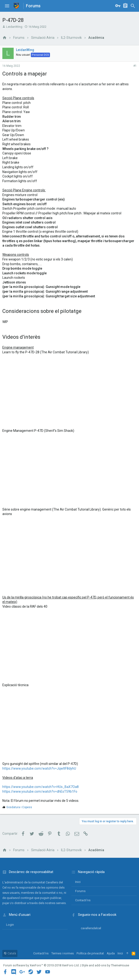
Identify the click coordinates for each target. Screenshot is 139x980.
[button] (7, 6)
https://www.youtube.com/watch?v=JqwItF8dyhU (39, 768)
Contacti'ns (83, 900)
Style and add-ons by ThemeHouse (105, 965)
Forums (80, 891)
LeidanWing (14, 27)
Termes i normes (63, 953)
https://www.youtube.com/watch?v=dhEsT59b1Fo (40, 791)
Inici (78, 882)
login (10, 925)
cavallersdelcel (91, 928)
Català (10, 953)
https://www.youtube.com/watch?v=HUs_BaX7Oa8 (41, 787)
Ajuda (111, 953)
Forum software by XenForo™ (41, 965)
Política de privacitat (90, 953)
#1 (135, 66)
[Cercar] (133, 6)
